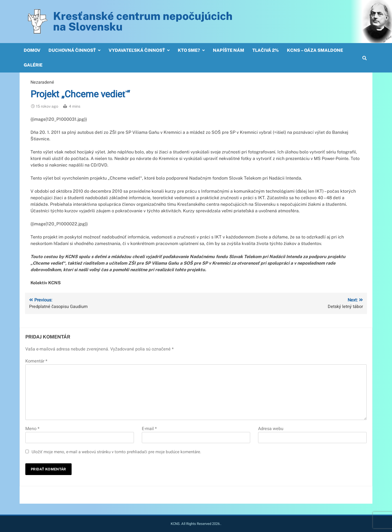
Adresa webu (271, 429)
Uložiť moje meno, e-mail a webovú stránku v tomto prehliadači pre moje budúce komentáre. (116, 452)
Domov (32, 50)
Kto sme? (189, 50)
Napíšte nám (229, 50)
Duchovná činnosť (72, 50)
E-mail (149, 429)
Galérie (33, 65)
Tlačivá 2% (266, 50)
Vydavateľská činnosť (137, 50)
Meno (32, 429)
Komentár (36, 361)
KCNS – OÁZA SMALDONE (315, 50)
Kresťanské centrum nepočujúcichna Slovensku (143, 21)
